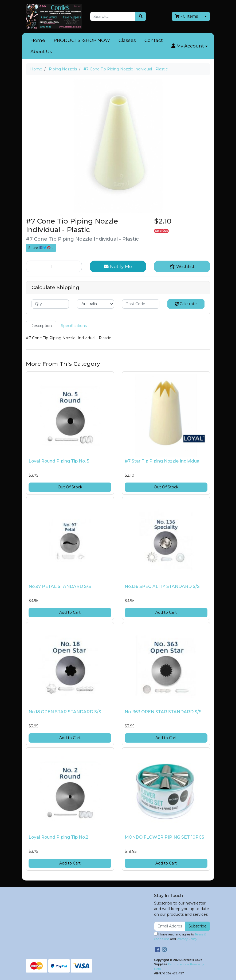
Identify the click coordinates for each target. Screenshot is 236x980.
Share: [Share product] (40, 248)
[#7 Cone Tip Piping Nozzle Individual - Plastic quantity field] (54, 266)
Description (41, 326)
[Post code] (141, 304)
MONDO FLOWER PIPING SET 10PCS (164, 837)
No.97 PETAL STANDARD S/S (60, 586)
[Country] (96, 304)
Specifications (74, 326)
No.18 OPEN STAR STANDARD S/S (65, 712)
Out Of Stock (70, 487)
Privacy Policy (187, 939)
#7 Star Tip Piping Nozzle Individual (163, 461)
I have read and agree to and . (180, 936)
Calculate (186, 304)
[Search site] (141, 16)
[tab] (41, 326)
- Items (186, 16)
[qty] (50, 304)
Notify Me (118, 266)
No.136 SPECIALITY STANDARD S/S (162, 586)
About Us (41, 51)
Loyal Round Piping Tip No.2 (58, 837)
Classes (127, 40)
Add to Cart (70, 612)
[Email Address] (170, 926)
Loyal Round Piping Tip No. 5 (59, 461)
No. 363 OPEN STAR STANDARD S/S (163, 712)
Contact (154, 40)
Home (38, 40)
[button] (190, 46)
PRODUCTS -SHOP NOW (82, 40)
